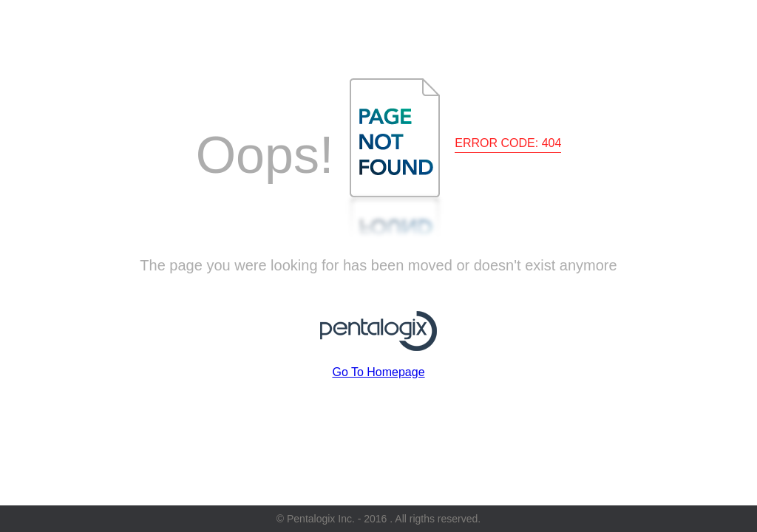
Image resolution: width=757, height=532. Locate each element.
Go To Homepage (378, 372)
